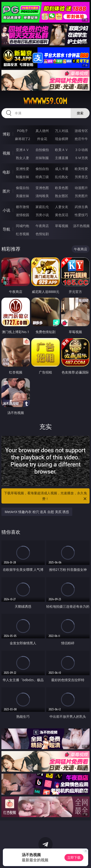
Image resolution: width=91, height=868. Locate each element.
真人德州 (42, 131)
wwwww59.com (45, 101)
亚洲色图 (42, 188)
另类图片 (81, 196)
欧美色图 (62, 188)
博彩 (6, 134)
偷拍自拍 (42, 169)
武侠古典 (81, 207)
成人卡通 (62, 169)
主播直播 (62, 158)
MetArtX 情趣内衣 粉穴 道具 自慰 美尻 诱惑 (37, 512)
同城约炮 (23, 226)
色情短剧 (42, 234)
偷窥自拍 (23, 188)
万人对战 (62, 131)
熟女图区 (62, 196)
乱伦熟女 (62, 177)
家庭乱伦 (42, 207)
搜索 (80, 113)
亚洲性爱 (23, 169)
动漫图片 (81, 188)
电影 (6, 172)
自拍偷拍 (42, 150)
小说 (6, 210)
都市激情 (23, 207)
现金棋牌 (62, 139)
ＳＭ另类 (81, 158)
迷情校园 (23, 215)
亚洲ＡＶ (23, 150)
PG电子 (23, 131)
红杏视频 (23, 234)
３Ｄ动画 (81, 150)
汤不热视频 (81, 226)
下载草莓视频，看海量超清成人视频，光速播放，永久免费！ (46, 496)
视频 (6, 153)
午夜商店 (42, 226)
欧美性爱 (81, 169)
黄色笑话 (62, 215)
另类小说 (42, 215)
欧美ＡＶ (62, 150)
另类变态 (81, 177)
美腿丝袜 (23, 196)
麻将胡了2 (23, 139)
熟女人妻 (23, 158)
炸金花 (42, 139)
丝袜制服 (42, 158)
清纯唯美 (42, 196)
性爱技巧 (81, 215)
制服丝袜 (23, 177)
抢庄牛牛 (81, 139)
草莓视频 (62, 226)
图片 (6, 191)
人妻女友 (62, 207)
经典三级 (42, 177)
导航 (6, 229)
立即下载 (74, 857)
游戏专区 (81, 131)
